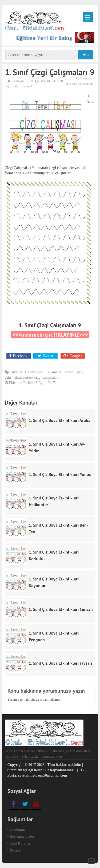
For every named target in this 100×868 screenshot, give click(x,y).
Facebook (20, 356)
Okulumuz (18, 829)
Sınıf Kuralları (21, 843)
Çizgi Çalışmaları (39, 81)
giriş (39, 699)
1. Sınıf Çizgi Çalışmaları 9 (50, 325)
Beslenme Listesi (23, 836)
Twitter (48, 356)
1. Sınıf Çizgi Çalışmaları (44, 372)
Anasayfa (18, 81)
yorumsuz (86, 78)
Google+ (76, 356)
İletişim (16, 850)
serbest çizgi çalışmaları (41, 378)
